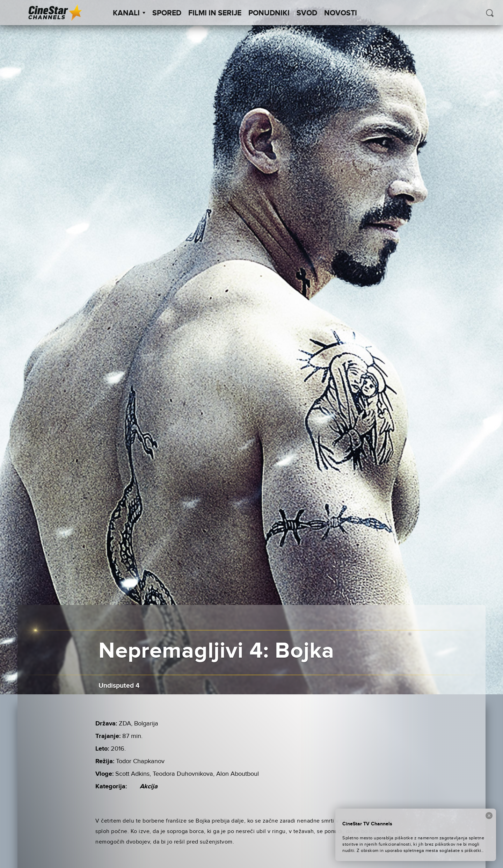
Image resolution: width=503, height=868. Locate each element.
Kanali (129, 13)
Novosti (341, 13)
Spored (167, 13)
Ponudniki (269, 13)
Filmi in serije (215, 13)
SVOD (307, 13)
